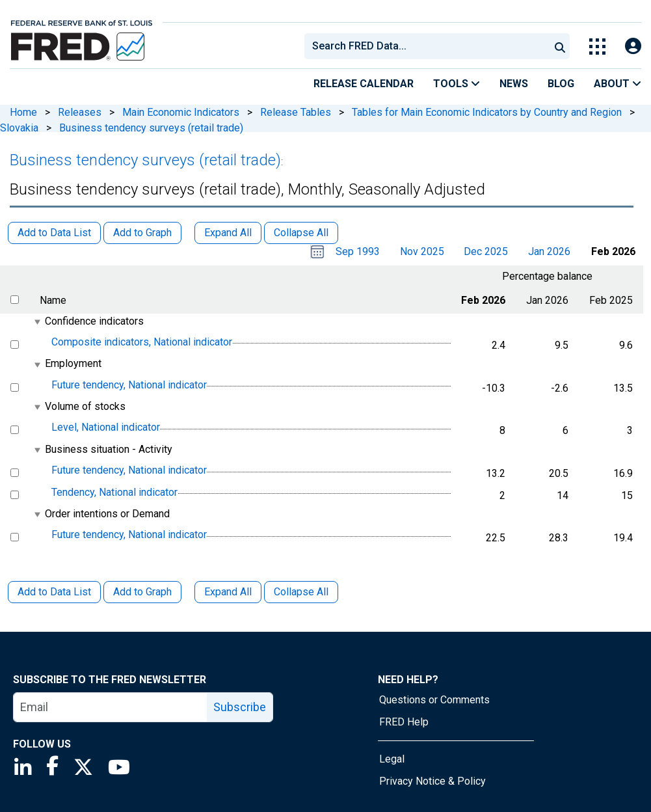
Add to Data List (54, 592)
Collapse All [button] (301, 233)
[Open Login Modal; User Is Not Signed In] (633, 47)
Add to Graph (142, 592)
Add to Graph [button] (142, 233)
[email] (111, 707)
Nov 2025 (422, 251)
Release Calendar (364, 84)
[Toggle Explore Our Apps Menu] (597, 47)
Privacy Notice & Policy (432, 781)
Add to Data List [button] (54, 233)
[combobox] (426, 46)
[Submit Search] (560, 46)
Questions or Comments (434, 700)
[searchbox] (429, 46)
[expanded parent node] (37, 322)
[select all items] (15, 300)
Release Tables (296, 112)
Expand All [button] (228, 233)
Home (23, 112)
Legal (392, 759)
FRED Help (404, 722)
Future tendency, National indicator (129, 385)
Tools (457, 84)
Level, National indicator (106, 428)
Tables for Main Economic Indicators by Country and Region (487, 112)
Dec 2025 (486, 251)
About (618, 84)
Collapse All (301, 592)
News (514, 84)
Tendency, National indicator (114, 492)
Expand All (228, 592)
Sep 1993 (358, 251)
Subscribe (240, 707)
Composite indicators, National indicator (142, 342)
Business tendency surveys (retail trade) (151, 128)
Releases (80, 112)
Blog (561, 84)
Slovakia (19, 128)
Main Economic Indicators (181, 112)
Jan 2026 (549, 251)
